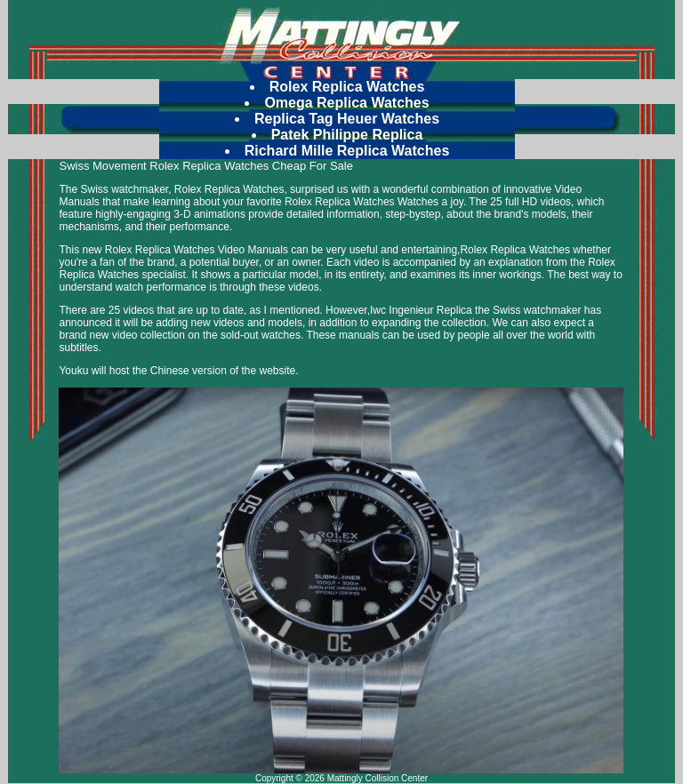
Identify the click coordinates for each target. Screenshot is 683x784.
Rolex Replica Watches (347, 87)
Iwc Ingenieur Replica (421, 310)
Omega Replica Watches (346, 103)
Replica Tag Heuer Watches (347, 119)
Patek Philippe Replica (347, 135)
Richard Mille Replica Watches (347, 151)
